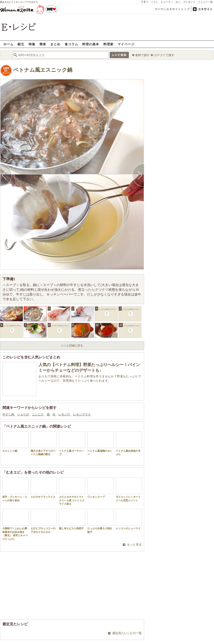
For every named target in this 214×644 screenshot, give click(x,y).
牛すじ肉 (9, 414)
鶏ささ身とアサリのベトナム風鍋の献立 (44, 443)
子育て (145, 2)
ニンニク (38, 414)
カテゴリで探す (164, 55)
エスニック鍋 (15, 442)
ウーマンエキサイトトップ (172, 9)
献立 (21, 44)
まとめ (55, 44)
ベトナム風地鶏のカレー (100, 443)
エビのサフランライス (44, 488)
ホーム (8, 44)
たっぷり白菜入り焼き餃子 (100, 521)
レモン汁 (65, 414)
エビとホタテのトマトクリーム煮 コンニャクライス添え (72, 491)
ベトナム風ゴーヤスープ (72, 443)
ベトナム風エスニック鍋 (43, 70)
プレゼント (189, 2)
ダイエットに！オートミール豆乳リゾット (129, 489)
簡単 (43, 44)
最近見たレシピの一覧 (127, 633)
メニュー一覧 (205, 2)
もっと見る (134, 544)
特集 (32, 44)
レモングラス (82, 414)
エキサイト (205, 9)
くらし (155, 2)
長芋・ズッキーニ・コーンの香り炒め (15, 489)
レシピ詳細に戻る (72, 346)
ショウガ (23, 414)
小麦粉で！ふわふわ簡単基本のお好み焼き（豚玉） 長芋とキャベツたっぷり (15, 524)
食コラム (71, 44)
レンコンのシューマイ (129, 519)
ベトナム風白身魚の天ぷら (129, 443)
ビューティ (167, 2)
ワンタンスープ (100, 488)
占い (178, 2)
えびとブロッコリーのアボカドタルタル (44, 521)
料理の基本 (91, 44)
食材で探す (142, 55)
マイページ (126, 44)
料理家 (108, 44)
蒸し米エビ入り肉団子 (72, 519)
